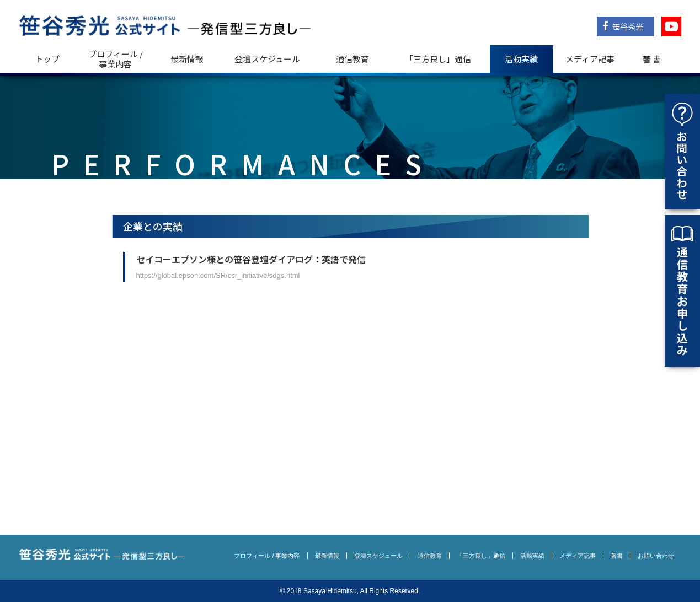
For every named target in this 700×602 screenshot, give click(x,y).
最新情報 (187, 59)
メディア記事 (590, 59)
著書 (617, 556)
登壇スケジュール (267, 59)
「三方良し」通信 (481, 556)
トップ (47, 59)
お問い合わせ (656, 556)
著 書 (652, 59)
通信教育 (352, 59)
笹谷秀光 (623, 26)
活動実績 (521, 59)
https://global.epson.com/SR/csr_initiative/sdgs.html (218, 275)
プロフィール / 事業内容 (116, 59)
